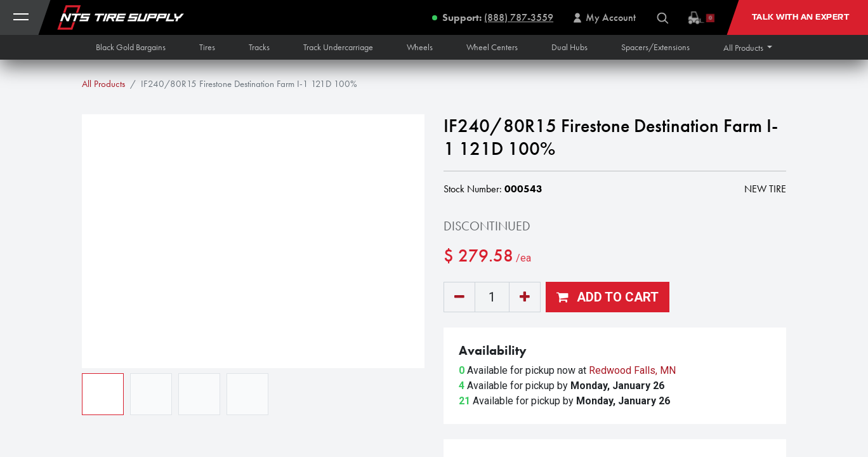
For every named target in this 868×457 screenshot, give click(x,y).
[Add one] (525, 297)
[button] (748, 48)
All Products (103, 84)
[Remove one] (459, 297)
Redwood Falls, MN (632, 370)
